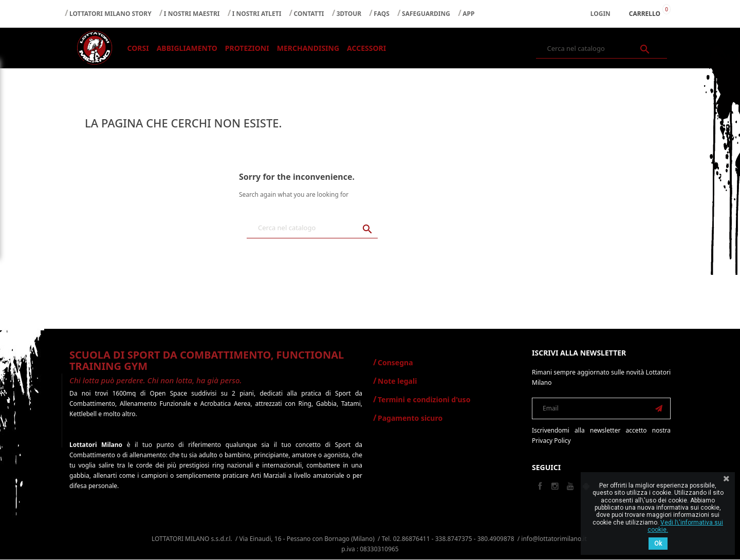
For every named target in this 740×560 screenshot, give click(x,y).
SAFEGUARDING (426, 14)
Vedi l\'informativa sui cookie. (685, 526)
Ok (658, 544)
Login (600, 14)
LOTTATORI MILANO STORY (110, 14)
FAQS (382, 14)
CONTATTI (309, 14)
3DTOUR (349, 14)
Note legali (397, 381)
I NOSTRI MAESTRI (192, 14)
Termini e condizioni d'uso (424, 400)
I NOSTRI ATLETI (257, 14)
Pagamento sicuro (410, 418)
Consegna (395, 363)
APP (468, 14)
